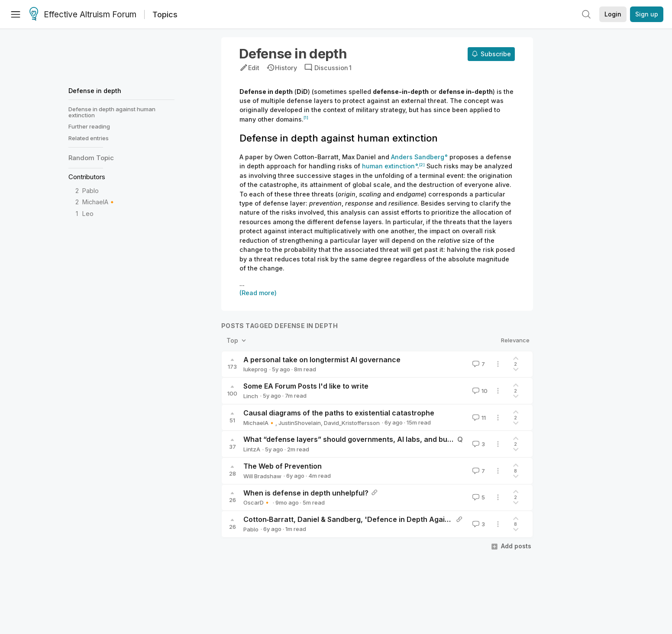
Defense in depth (95, 91)
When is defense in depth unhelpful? (306, 493)
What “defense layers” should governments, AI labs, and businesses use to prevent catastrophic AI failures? (430, 439)
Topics (165, 14)
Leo (88, 214)
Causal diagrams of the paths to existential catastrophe (339, 413)
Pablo (90, 191)
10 (479, 391)
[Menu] (16, 14)
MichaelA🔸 (99, 202)
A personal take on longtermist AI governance (322, 360)
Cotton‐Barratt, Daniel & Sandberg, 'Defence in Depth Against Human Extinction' (381, 519)
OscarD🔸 (257, 502)
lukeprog (255, 369)
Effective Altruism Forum (83, 15)
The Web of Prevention (283, 466)
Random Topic (91, 158)
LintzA (252, 449)
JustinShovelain (300, 423)
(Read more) (258, 293)
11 (478, 418)
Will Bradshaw (262, 476)
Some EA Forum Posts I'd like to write (306, 386)
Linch (251, 396)
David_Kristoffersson (352, 423)
